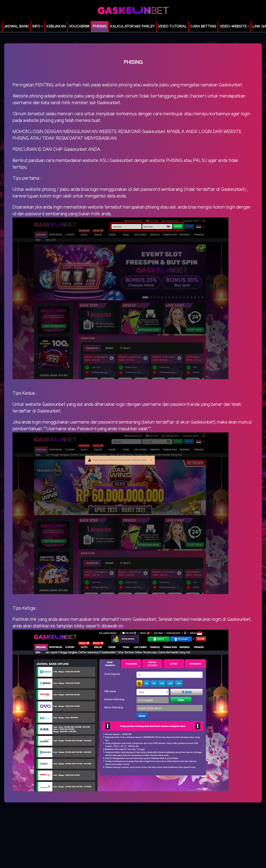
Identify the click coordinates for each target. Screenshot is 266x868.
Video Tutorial (173, 27)
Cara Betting (203, 27)
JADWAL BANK (16, 27)
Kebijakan (56, 27)
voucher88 (79, 27)
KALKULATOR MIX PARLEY (132, 27)
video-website (233, 27)
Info (36, 27)
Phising (100, 27)
